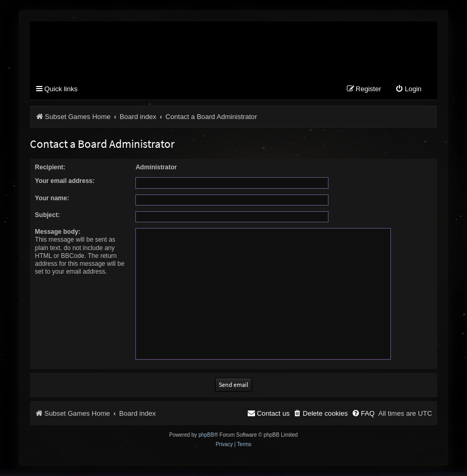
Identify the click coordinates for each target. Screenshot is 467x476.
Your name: (52, 198)
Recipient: (50, 167)
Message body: (58, 232)
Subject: (47, 215)
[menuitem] (408, 89)
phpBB (206, 435)
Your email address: (65, 181)
